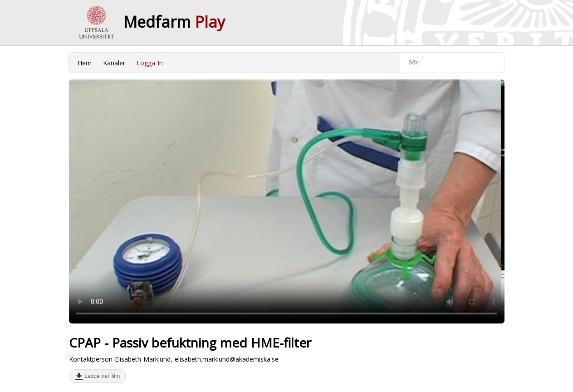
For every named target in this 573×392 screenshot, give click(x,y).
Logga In (150, 63)
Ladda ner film (100, 376)
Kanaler (114, 63)
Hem (85, 63)
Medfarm (174, 22)
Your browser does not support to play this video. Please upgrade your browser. (287, 201)
